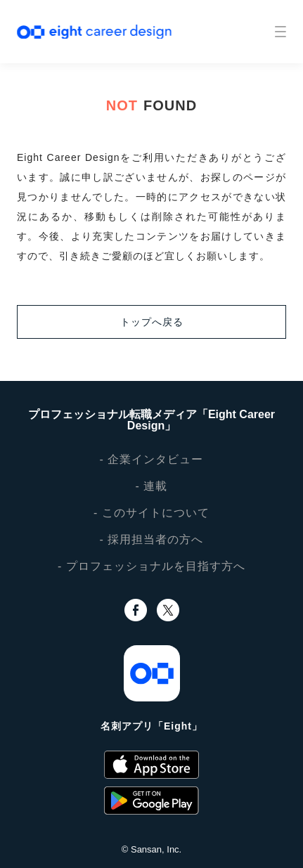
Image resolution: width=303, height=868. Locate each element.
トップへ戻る (152, 322)
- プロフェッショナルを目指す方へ (151, 566)
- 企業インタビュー (152, 459)
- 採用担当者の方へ (152, 539)
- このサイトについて (151, 513)
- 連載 (152, 486)
